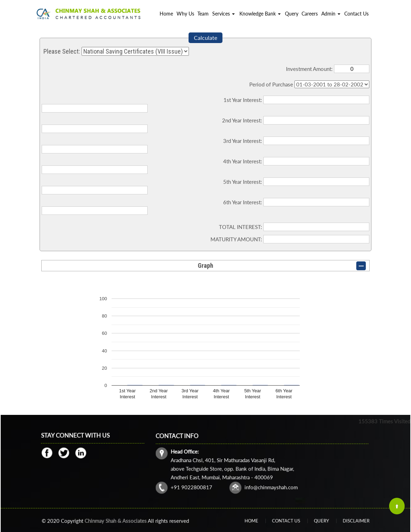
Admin (331, 14)
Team (203, 14)
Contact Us (356, 14)
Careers (310, 14)
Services (224, 14)
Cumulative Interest (332, 84)
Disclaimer (336, 521)
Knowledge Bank (260, 14)
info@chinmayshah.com (267, 477)
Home (166, 14)
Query (292, 14)
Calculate (205, 38)
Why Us (185, 14)
